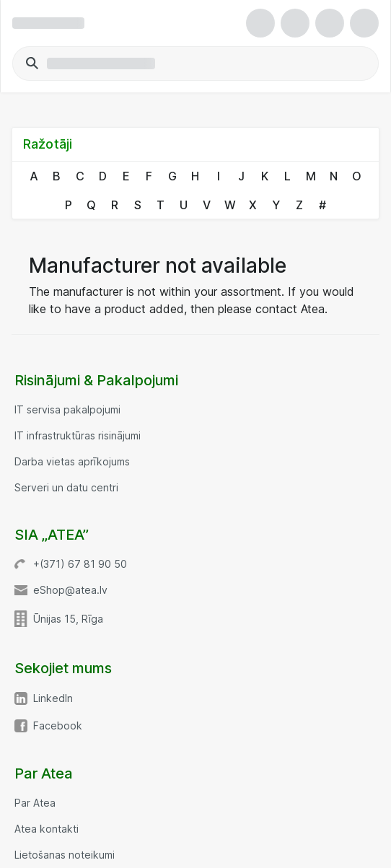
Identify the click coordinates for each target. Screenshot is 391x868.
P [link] (69, 205)
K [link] (265, 176)
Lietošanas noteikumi (65, 855)
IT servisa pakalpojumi (67, 410)
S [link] (138, 205)
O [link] (357, 176)
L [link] (287, 176)
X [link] (253, 205)
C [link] (80, 176)
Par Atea (35, 803)
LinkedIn (53, 698)
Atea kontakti (47, 829)
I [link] (219, 176)
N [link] (334, 176)
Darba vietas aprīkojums (72, 462)
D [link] (103, 176)
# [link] (322, 205)
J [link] (241, 176)
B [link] (57, 176)
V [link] (207, 205)
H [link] (195, 176)
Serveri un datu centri (66, 488)
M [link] (311, 176)
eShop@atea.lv (70, 590)
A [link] (34, 176)
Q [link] (91, 205)
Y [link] (276, 205)
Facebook (58, 726)
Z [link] (299, 205)
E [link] (126, 176)
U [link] (184, 205)
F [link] (149, 176)
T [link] (161, 205)
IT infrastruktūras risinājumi (78, 436)
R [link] (115, 205)
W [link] (230, 205)
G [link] (172, 176)
